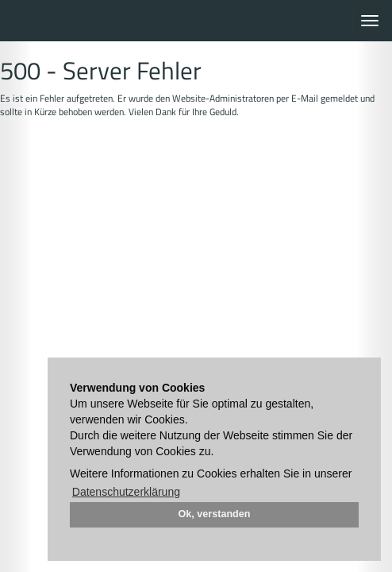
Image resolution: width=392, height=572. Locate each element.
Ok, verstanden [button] (215, 514)
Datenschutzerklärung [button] (126, 492)
